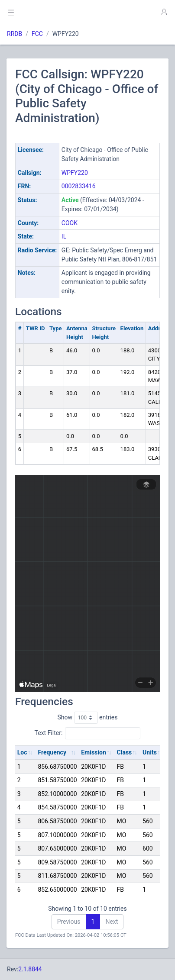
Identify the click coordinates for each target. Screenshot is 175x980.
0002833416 (79, 186)
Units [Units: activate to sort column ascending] (150, 752)
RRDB (15, 34)
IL (64, 236)
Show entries (87, 718)
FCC (37, 34)
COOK (70, 223)
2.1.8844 (30, 969)
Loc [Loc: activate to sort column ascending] (22, 752)
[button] (164, 12)
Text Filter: (88, 733)
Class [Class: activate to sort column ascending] (125, 752)
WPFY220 (75, 173)
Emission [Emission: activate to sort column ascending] (94, 752)
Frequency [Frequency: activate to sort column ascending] (52, 752)
